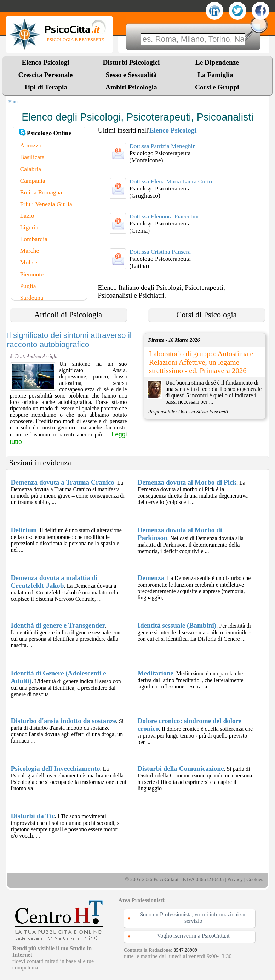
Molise (29, 262)
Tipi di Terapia (45, 87)
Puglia (28, 286)
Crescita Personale (46, 75)
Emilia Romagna (41, 192)
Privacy (235, 879)
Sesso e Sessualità (131, 75)
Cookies (255, 879)
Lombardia (34, 239)
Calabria (31, 169)
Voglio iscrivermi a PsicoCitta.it (193, 936)
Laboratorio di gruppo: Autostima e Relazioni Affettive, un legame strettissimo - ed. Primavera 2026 (201, 362)
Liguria (29, 227)
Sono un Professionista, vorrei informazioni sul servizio (193, 918)
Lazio (27, 216)
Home (14, 102)
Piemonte (32, 274)
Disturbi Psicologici (131, 62)
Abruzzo (31, 145)
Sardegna (32, 298)
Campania (33, 181)
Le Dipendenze (217, 62)
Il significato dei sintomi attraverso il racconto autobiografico (69, 340)
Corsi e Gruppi (217, 87)
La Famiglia (217, 75)
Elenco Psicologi (46, 62)
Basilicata (32, 157)
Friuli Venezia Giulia (46, 204)
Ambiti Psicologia (131, 87)
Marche (30, 251)
